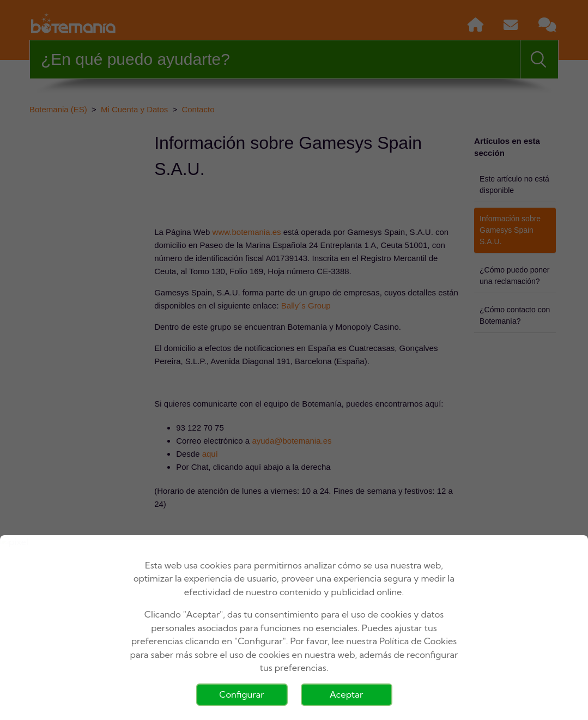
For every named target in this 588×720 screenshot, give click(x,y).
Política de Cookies (418, 641)
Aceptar (347, 694)
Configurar (241, 694)
